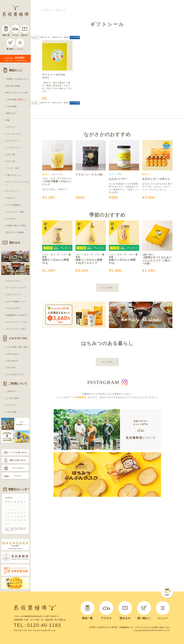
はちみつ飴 (10, 154)
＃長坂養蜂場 (79, 397)
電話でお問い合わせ (18, 460)
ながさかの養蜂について (16, 301)
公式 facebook (12, 361)
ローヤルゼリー (12, 191)
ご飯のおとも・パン (14, 175)
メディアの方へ (18, 468)
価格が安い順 (45, 37)
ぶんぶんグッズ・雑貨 (15, 212)
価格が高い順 (57, 37)
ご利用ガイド (11, 391)
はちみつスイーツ (13, 141)
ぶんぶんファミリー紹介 (16, 329)
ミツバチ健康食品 (13, 205)
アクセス (18, 476)
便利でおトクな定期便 (15, 232)
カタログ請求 (11, 412)
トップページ (47, 10)
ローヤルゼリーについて (16, 288)
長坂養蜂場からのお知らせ (17, 315)
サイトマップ (11, 405)
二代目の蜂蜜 (11, 106)
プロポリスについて (14, 294)
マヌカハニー (11, 127)
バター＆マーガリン (14, 134)
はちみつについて (13, 281)
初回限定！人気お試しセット (18, 79)
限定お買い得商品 (13, 86)
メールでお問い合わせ (18, 452)
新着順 (66, 37)
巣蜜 (8, 120)
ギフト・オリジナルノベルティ (18, 183)
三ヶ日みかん (11, 219)
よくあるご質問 (12, 398)
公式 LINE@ (11, 367)
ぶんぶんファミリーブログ (17, 322)
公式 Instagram (12, 354)
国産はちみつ (11, 113)
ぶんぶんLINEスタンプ (15, 374)
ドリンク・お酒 (12, 168)
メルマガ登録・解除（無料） (18, 347)
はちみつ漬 (10, 161)
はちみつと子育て (13, 308)
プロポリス (10, 198)
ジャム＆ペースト (13, 147)
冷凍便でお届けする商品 (16, 225)
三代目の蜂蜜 (16, 100)
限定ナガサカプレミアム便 (17, 93)
